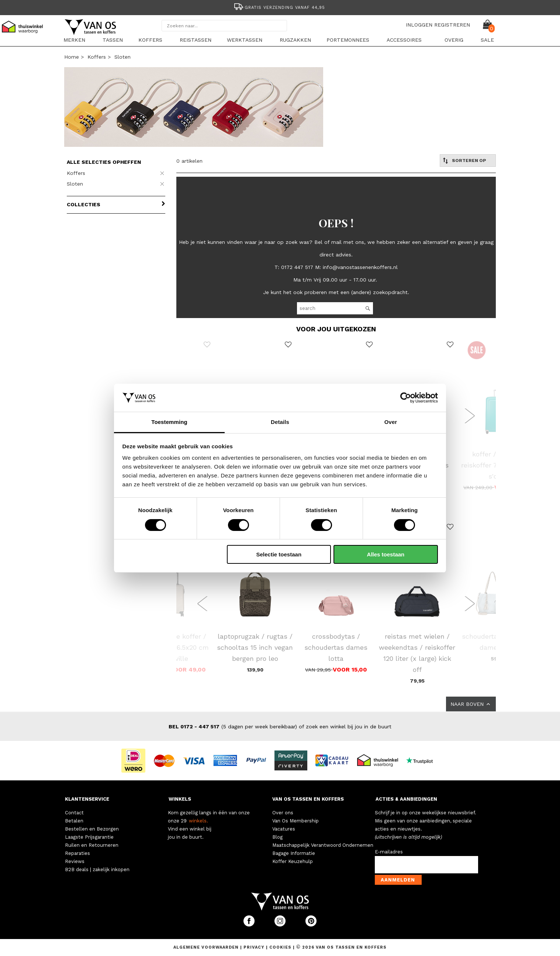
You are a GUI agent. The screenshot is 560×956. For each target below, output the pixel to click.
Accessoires (404, 40)
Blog (277, 837)
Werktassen (245, 40)
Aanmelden (398, 880)
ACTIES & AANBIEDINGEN (406, 799)
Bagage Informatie (294, 853)
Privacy (255, 947)
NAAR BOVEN (471, 704)
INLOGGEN (419, 25)
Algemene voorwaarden (207, 947)
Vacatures (284, 829)
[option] (280, 7)
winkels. (198, 821)
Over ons (283, 813)
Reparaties (77, 853)
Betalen (74, 821)
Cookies (280, 947)
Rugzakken (295, 40)
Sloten (122, 57)
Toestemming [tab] (169, 422)
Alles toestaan (386, 554)
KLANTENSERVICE (87, 799)
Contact (74, 813)
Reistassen (196, 40)
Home (72, 57)
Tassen (113, 40)
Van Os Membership (295, 821)
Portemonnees (348, 40)
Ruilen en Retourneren (92, 845)
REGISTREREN (452, 25)
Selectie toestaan (279, 554)
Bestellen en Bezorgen (92, 829)
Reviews (75, 861)
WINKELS (180, 799)
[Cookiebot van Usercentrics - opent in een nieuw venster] (406, 398)
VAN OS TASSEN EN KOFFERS (308, 799)
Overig (454, 40)
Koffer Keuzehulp (293, 861)
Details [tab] (280, 422)
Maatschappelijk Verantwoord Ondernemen (323, 845)
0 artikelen (189, 161)
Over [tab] (391, 422)
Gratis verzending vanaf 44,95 (279, 8)
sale (487, 40)
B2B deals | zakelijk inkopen (97, 869)
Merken (74, 40)
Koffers (150, 40)
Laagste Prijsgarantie (89, 837)
